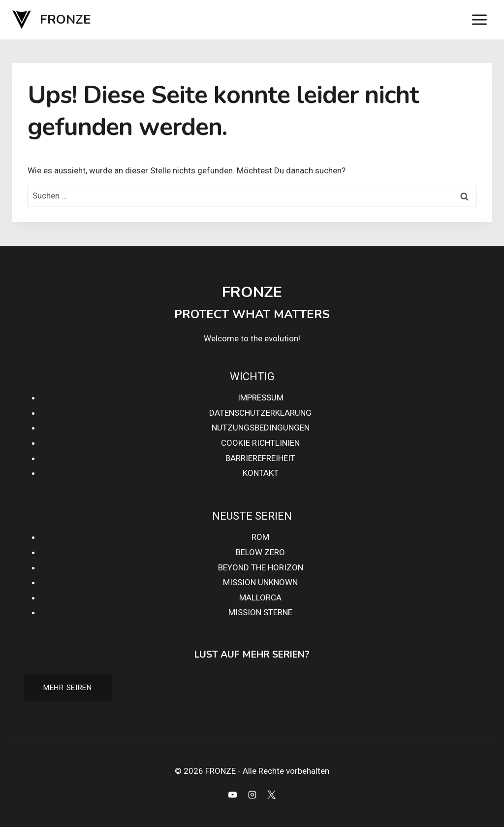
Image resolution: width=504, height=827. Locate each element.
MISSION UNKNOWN (260, 582)
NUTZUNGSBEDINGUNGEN (261, 428)
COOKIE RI (240, 443)
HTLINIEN (282, 443)
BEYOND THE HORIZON (261, 567)
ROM (260, 537)
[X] (271, 794)
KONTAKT (261, 473)
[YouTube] (233, 794)
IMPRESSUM (261, 397)
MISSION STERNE (260, 612)
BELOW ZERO (260, 552)
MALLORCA (260, 597)
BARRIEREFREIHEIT (260, 458)
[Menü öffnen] (479, 19)
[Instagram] (252, 794)
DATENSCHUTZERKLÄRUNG (260, 413)
